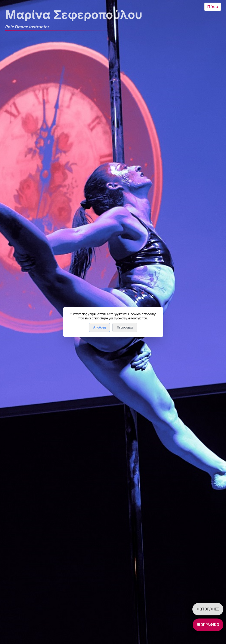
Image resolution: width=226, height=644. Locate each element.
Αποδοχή (99, 327)
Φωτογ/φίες (208, 609)
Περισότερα (125, 327)
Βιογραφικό (208, 625)
